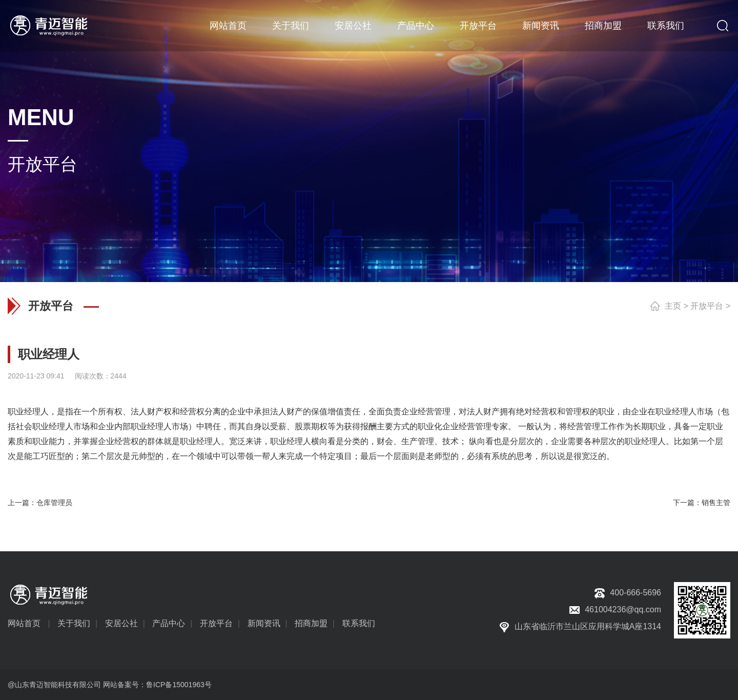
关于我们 (291, 26)
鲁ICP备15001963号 (179, 685)
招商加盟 (603, 26)
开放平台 (478, 26)
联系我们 (666, 26)
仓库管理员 (54, 503)
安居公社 (353, 26)
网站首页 (228, 26)
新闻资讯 (541, 26)
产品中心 (416, 26)
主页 (673, 306)
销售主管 (716, 503)
